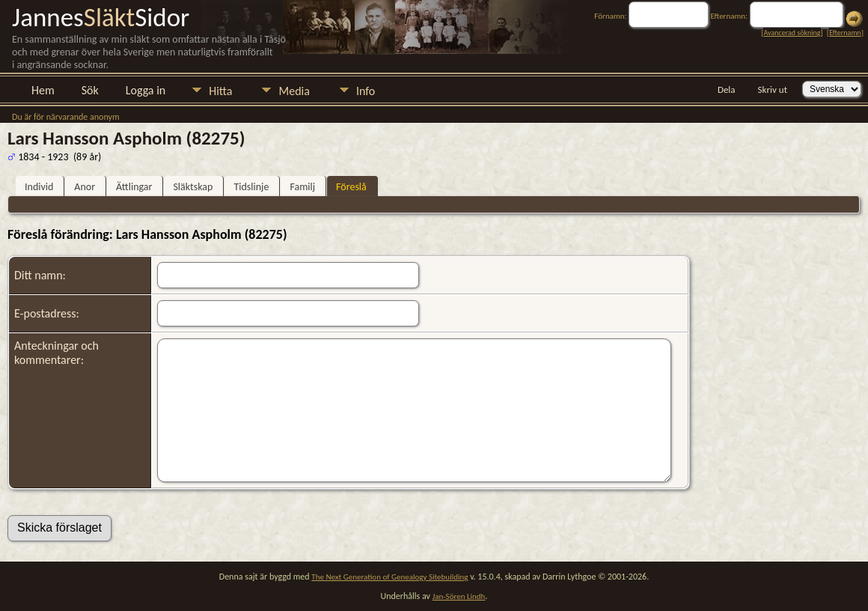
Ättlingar (134, 187)
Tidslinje (251, 187)
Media (294, 91)
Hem (43, 90)
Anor (85, 187)
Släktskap (193, 187)
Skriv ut (773, 89)
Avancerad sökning (792, 33)
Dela (727, 89)
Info (366, 91)
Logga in (146, 90)
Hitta (220, 91)
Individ (39, 187)
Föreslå (351, 187)
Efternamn (845, 33)
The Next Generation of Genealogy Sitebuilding (389, 577)
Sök (90, 90)
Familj (302, 187)
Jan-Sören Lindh (459, 596)
